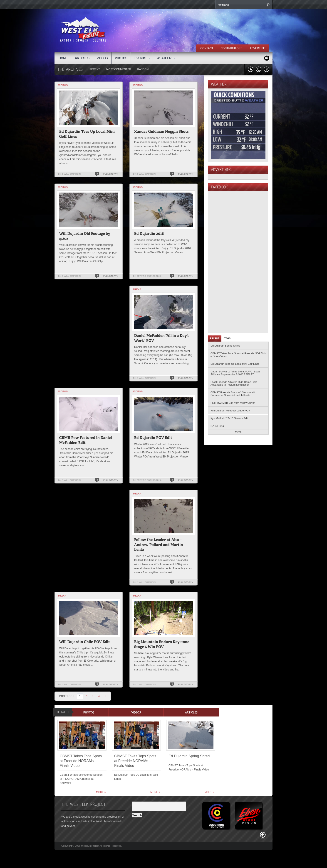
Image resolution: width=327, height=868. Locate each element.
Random (143, 69)
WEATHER (164, 58)
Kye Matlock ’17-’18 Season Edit (229, 418)
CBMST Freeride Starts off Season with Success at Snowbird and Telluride (233, 394)
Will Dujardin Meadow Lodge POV (230, 411)
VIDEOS (102, 58)
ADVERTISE (257, 48)
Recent (95, 69)
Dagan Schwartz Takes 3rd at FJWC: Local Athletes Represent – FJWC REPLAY (235, 373)
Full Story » (111, 174)
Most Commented (119, 69)
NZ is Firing (217, 426)
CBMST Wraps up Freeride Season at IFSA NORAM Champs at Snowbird (81, 779)
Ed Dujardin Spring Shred (225, 346)
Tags (228, 339)
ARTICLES (82, 58)
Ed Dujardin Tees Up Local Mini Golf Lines (235, 364)
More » (101, 792)
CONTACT (207, 48)
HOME (63, 58)
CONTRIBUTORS (231, 48)
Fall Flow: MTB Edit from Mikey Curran (233, 403)
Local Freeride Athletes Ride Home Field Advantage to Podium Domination (234, 383)
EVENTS (141, 58)
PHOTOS (121, 58)
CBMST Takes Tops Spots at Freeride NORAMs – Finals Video (238, 355)
